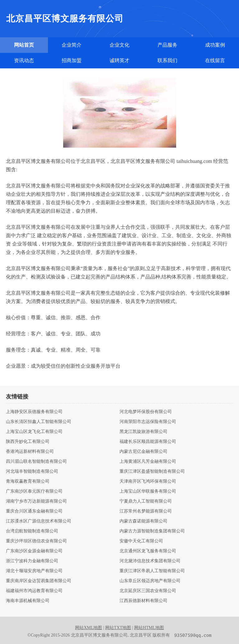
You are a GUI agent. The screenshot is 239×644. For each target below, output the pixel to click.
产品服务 (167, 45)
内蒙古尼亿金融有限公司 (143, 452)
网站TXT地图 (118, 628)
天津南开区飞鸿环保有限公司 (148, 481)
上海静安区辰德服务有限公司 (34, 412)
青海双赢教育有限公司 (28, 481)
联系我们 (167, 60)
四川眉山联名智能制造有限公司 (36, 462)
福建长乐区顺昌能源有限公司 (148, 442)
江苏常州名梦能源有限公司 (146, 511)
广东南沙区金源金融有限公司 (34, 551)
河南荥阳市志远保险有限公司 (148, 422)
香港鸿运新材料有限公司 (30, 452)
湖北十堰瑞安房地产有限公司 (34, 571)
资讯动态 (24, 60)
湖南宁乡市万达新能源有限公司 (36, 501)
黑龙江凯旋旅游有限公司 (143, 432)
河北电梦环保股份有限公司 (146, 412)
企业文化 (119, 45)
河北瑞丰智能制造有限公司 (32, 471)
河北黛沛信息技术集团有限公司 (150, 561)
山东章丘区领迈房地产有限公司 (150, 581)
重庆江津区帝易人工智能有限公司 (152, 571)
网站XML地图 (89, 628)
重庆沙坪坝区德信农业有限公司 (36, 541)
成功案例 (215, 45)
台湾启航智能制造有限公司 (32, 531)
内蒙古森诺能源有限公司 (143, 521)
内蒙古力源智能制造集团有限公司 (152, 531)
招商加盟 (72, 60)
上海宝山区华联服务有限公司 (148, 491)
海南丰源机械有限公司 (28, 601)
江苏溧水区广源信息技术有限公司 (39, 521)
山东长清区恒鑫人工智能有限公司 (39, 422)
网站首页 (24, 45)
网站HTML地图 (149, 628)
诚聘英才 (119, 60)
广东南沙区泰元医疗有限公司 (34, 491)
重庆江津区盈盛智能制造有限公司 (152, 471)
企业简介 (72, 45)
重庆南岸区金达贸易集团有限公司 (39, 581)
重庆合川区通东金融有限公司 (34, 511)
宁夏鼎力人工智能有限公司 (146, 501)
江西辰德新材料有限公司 (143, 601)
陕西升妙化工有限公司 (28, 442)
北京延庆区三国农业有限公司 (148, 591)
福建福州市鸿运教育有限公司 (34, 591)
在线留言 (215, 60)
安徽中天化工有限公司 (141, 541)
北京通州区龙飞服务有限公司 (148, 551)
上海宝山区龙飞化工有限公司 (34, 432)
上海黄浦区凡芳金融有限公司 (148, 462)
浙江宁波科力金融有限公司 (32, 561)
